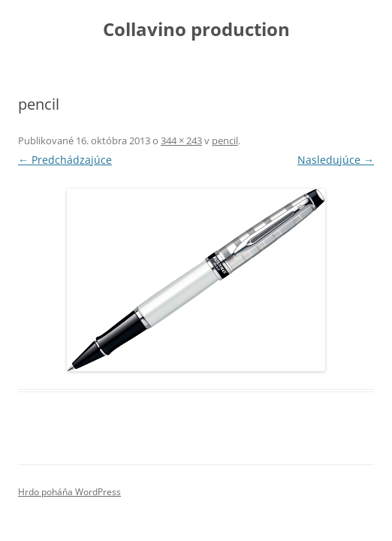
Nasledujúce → (336, 160)
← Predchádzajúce (65, 160)
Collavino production (196, 30)
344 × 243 (181, 141)
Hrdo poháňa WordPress (69, 492)
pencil (225, 141)
